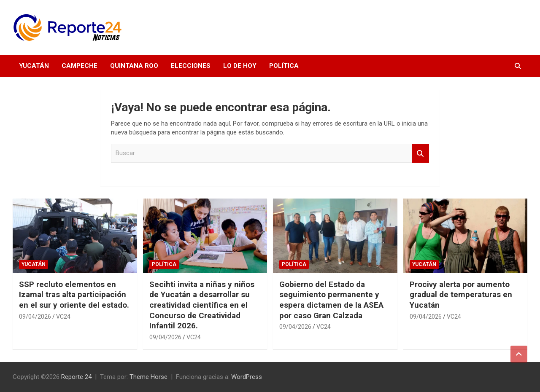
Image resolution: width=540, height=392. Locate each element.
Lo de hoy (240, 66)
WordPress (247, 377)
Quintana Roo (134, 66)
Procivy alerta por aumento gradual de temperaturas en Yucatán (461, 295)
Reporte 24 (76, 377)
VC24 (63, 317)
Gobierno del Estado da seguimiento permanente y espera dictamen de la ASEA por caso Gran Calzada (331, 300)
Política (284, 66)
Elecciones (191, 66)
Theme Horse (148, 377)
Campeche (80, 66)
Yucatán (34, 66)
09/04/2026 (35, 317)
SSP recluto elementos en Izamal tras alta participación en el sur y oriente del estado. (74, 295)
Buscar (421, 153)
